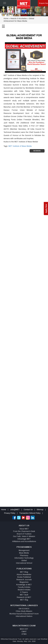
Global (24, 561)
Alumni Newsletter (24, 575)
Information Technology (24, 558)
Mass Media (24, 553)
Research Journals (24, 580)
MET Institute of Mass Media (20, 146)
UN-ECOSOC (24, 609)
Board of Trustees (24, 534)
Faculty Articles (24, 587)
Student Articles (24, 590)
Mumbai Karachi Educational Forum (24, 614)
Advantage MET (24, 539)
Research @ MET (24, 597)
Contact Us (28, 510)
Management (24, 551)
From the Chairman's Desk (24, 531)
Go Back (37, 151)
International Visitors (24, 616)
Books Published (24, 577)
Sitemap (40, 510)
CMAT (24, 632)
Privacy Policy (10, 513)
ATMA (24, 634)
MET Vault (24, 595)
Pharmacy (24, 556)
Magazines (24, 582)
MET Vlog (24, 600)
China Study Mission (24, 611)
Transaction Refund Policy (30, 513)
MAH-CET (24, 629)
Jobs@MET (15, 510)
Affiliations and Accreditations (24, 542)
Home (6, 19)
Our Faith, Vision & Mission (24, 537)
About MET (24, 529)
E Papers (24, 592)
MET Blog (24, 572)
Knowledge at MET (24, 585)
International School (24, 563)
